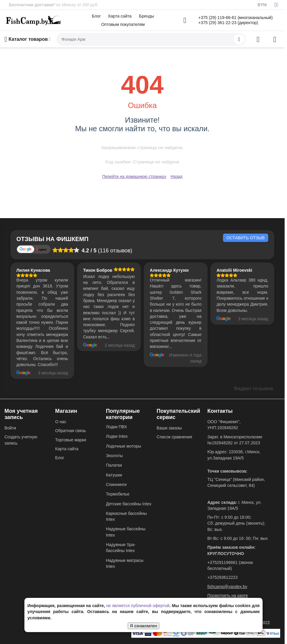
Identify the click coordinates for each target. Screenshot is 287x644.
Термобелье (118, 494)
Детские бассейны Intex (129, 504)
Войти (10, 428)
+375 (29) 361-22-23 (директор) (228, 23)
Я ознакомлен (144, 626)
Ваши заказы (169, 428)
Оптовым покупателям (123, 24)
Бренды (147, 16)
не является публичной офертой (138, 606)
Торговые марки (71, 440)
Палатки (114, 465)
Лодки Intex (117, 436)
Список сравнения (174, 437)
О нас (61, 422)
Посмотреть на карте (227, 595)
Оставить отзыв (246, 238)
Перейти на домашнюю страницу (134, 176)
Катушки (114, 475)
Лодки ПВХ (117, 427)
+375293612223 (222, 577)
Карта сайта (120, 16)
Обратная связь (70, 431)
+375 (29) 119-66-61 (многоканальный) (235, 18)
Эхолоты (114, 456)
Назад (177, 176)
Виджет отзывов (254, 389)
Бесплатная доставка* (32, 5)
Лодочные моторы (124, 446)
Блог (96, 16)
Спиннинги (116, 484)
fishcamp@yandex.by (227, 587)
